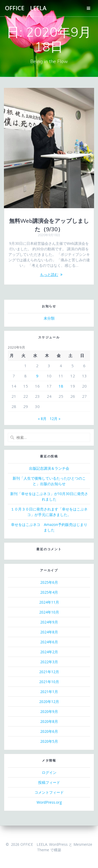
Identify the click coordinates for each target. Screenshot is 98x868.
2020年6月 (49, 731)
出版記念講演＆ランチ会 (49, 468)
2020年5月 (49, 741)
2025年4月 (49, 592)
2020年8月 (49, 721)
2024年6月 (49, 642)
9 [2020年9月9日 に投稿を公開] (37, 376)
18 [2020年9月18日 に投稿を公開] (61, 386)
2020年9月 (49, 711)
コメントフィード (49, 792)
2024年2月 (49, 652)
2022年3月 (49, 662)
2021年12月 (49, 672)
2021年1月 (49, 692)
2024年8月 (49, 632)
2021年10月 (49, 682)
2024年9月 (49, 622)
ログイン (49, 772)
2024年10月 (49, 612)
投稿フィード (49, 782)
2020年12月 (49, 702)
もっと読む (49, 274)
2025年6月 (49, 582)
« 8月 (42, 419)
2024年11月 (49, 602)
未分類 (49, 318)
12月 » (55, 419)
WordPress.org (49, 802)
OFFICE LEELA (26, 8)
